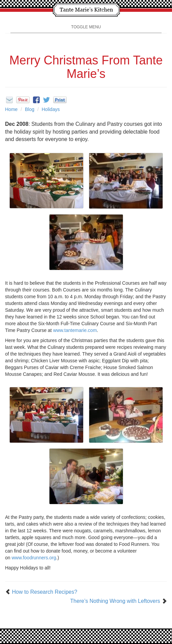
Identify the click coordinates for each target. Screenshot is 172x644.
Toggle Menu (86, 27)
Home (11, 109)
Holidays (51, 109)
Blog (30, 109)
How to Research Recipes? (44, 592)
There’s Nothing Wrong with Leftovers (115, 601)
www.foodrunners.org (34, 558)
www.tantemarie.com (75, 330)
